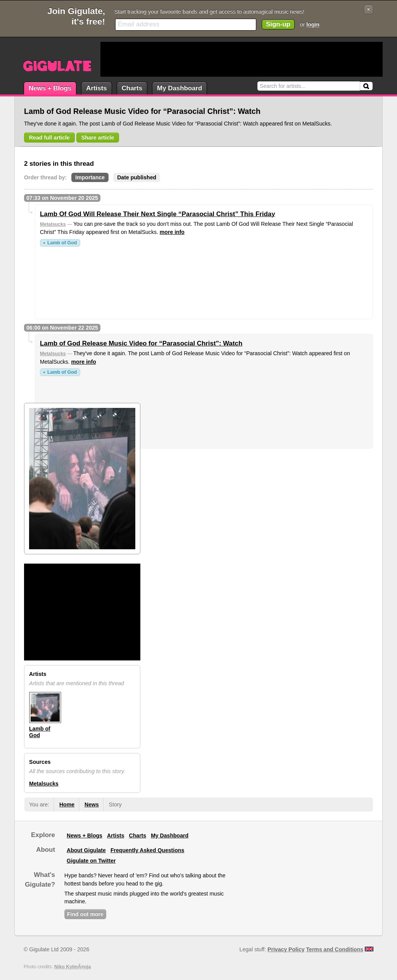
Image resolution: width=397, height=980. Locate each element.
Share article (98, 138)
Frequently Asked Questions (147, 850)
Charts (132, 88)
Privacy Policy (286, 949)
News (92, 805)
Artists (96, 88)
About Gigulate (86, 850)
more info (172, 232)
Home (67, 805)
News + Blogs (50, 88)
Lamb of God (62, 243)
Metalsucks (53, 224)
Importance (90, 177)
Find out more (85, 914)
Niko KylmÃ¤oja (72, 967)
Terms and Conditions (335, 949)
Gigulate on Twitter (91, 861)
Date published (137, 177)
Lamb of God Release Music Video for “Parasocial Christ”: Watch (141, 343)
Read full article (49, 138)
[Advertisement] (242, 59)
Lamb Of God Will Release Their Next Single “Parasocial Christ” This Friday (158, 214)
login (313, 24)
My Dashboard (180, 88)
